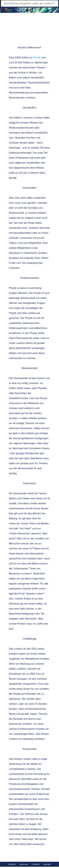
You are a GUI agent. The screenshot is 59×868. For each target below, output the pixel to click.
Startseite (12, 864)
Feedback (36, 864)
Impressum (24, 864)
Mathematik (41, 63)
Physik (37, 58)
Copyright (47, 864)
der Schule (20, 73)
